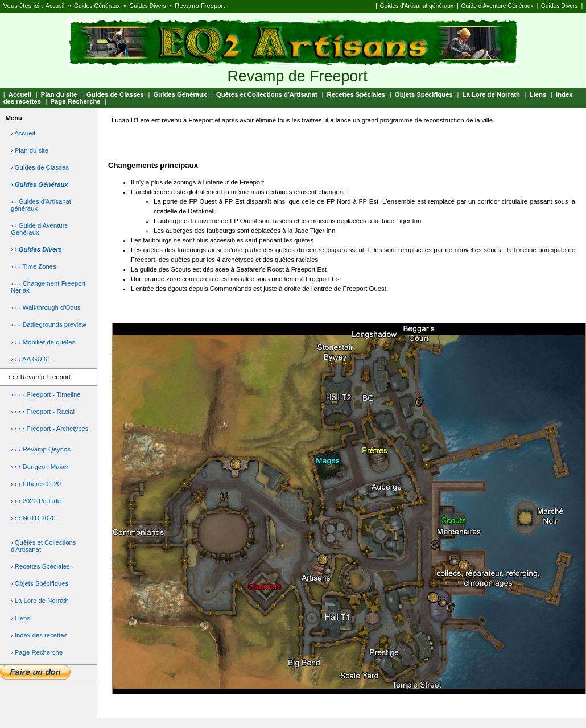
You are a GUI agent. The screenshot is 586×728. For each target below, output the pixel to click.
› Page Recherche (37, 652)
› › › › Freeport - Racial (43, 412)
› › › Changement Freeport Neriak (48, 287)
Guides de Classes (115, 94)
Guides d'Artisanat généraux (416, 6)
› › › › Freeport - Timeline (46, 394)
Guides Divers (148, 6)
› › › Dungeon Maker (40, 467)
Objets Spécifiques (424, 94)
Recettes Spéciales (356, 94)
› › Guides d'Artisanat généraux (41, 205)
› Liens (20, 618)
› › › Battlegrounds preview (49, 324)
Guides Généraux (97, 6)
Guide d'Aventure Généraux (497, 6)
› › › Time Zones (34, 266)
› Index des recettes (39, 635)
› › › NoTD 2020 (33, 518)
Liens (538, 94)
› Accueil (23, 133)
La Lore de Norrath (491, 94)
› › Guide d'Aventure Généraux (40, 229)
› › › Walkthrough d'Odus (46, 307)
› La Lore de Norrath (40, 601)
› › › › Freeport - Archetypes (50, 429)
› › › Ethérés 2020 (36, 484)
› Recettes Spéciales (40, 566)
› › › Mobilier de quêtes (43, 342)
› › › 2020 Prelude (36, 501)
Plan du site (59, 94)
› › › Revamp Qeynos (41, 449)
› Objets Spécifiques (40, 583)
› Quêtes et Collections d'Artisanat (44, 546)
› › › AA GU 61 (31, 359)
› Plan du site (30, 150)
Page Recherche (76, 101)
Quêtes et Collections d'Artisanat (267, 94)
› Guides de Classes (40, 167)
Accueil (55, 6)
